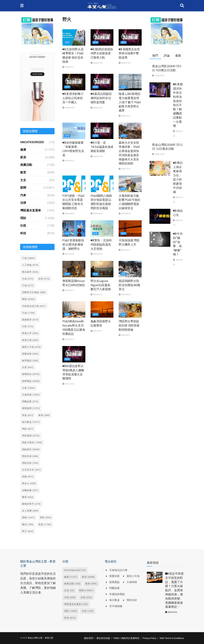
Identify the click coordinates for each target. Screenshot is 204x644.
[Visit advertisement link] (37, 31)
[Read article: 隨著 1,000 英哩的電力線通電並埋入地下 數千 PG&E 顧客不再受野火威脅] (130, 82)
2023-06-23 (68, 254)
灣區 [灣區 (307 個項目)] (28, 429)
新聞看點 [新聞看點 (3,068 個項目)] (31, 381)
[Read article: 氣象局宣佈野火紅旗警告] (102, 309)
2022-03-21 (125, 335)
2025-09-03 (171, 612)
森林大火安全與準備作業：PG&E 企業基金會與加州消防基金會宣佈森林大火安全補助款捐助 (129, 153)
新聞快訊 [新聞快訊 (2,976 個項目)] (31, 374)
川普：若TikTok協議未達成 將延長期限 (102, 147)
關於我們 (89, 638)
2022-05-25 (97, 254)
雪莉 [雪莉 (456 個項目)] (46, 517)
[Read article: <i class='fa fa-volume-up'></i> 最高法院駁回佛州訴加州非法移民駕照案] (102, 82)
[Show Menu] (22, 6)
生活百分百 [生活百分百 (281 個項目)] (31, 470)
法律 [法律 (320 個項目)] (86, 597)
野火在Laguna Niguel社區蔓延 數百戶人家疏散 (101, 285)
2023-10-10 (125, 169)
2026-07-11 (68, 67)
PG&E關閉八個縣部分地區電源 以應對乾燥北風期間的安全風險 (101, 202)
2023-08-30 (68, 214)
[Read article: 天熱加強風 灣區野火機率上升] (130, 228)
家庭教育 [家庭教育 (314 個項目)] (30, 320)
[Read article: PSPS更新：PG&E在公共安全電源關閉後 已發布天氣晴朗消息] (74, 184)
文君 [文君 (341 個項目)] (28, 367)
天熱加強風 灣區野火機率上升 (129, 242)
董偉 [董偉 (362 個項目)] (28, 497)
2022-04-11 (97, 331)
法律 (23, 203)
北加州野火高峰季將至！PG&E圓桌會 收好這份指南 (73, 55)
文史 (23, 180)
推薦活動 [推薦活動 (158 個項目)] (72, 584)
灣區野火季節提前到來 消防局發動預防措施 (129, 325)
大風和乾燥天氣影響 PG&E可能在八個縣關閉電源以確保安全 (130, 202)
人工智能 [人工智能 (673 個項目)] (30, 265)
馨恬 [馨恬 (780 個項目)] (28, 524)
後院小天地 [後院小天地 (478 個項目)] (31, 347)
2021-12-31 (68, 384)
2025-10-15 (125, 116)
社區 (23, 226)
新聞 (67, 42)
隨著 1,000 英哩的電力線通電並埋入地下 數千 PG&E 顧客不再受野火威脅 (130, 102)
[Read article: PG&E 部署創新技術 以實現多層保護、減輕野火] (74, 228)
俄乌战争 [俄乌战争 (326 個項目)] (30, 272)
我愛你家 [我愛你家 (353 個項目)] (30, 354)
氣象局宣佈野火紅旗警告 (101, 323)
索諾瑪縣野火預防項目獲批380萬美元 (129, 285)
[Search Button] (182, 6)
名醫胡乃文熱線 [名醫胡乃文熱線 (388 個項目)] (34, 292)
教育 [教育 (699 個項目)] (91, 584)
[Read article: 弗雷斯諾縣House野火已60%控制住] (74, 269)
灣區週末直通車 (31, 210)
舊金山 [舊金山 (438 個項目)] (29, 483)
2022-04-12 (68, 339)
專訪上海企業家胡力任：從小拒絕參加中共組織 (178, 177)
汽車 (23, 195)
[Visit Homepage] (102, 6)
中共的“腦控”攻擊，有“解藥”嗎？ (178, 244)
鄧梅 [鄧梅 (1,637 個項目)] (28, 517)
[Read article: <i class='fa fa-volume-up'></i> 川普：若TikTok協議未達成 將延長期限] (102, 131)
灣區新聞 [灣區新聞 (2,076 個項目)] (31, 436)
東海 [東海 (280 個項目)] (44, 415)
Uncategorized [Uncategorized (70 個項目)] (75, 570)
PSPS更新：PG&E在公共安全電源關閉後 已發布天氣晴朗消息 (73, 202)
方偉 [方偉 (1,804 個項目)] (28, 388)
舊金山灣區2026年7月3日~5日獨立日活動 (167, 68)
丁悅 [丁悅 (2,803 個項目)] (28, 258)
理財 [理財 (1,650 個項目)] (71, 611)
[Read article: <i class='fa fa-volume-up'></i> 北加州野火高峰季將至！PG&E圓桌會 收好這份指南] (74, 37)
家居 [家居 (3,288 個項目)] (88, 577)
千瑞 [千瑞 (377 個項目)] (28, 286)
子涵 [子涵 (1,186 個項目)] (28, 313)
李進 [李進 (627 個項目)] (28, 415)
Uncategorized (32, 142)
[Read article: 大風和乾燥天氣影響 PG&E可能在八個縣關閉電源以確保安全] (130, 184)
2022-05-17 (125, 250)
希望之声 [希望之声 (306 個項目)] (30, 333)
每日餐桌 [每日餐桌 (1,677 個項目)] (31, 422)
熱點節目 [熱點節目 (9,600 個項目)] (31, 449)
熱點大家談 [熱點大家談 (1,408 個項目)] (32, 442)
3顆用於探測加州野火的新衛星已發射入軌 (102, 53)
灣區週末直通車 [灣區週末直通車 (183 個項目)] (76, 604)
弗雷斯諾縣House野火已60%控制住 (74, 283)
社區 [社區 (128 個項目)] (88, 611)
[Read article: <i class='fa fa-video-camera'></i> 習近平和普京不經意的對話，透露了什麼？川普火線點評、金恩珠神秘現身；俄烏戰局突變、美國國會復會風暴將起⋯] (155, 577)
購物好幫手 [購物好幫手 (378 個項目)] (31, 504)
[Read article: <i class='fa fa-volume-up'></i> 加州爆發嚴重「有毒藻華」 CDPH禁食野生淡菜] (74, 131)
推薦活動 (26, 165)
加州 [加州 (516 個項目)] (44, 279)
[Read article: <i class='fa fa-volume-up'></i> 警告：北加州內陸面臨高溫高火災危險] (102, 228)
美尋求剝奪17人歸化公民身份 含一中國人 (73, 98)
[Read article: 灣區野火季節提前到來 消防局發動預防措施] (130, 309)
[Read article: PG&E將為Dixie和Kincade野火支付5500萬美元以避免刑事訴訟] (74, 309)
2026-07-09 (97, 63)
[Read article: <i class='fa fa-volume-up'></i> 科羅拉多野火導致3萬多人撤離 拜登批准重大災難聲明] (74, 354)
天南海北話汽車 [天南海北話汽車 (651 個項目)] (34, 306)
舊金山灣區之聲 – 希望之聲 (40, 638)
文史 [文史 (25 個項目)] (69, 590)
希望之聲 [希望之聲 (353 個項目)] (30, 340)
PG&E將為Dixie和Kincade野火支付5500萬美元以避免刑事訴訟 (74, 327)
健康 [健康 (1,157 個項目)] (71, 577)
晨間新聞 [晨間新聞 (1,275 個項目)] (31, 408)
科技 (23, 233)
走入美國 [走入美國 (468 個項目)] (30, 511)
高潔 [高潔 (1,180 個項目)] (45, 524)
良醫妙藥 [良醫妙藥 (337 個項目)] (30, 490)
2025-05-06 (97, 156)
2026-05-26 (97, 108)
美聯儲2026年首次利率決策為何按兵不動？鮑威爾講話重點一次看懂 (178, 105)
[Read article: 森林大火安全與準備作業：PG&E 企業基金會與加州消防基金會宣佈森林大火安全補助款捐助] (130, 131)
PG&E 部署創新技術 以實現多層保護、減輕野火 (73, 245)
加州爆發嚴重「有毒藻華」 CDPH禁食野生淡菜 (73, 149)
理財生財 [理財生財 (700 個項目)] (30, 463)
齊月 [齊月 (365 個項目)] (28, 531)
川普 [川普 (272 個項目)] (28, 326)
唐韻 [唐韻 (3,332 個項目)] (28, 299)
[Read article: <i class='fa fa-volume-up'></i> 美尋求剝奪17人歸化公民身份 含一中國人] (74, 82)
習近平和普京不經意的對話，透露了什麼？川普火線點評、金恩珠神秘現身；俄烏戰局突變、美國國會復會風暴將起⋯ (174, 590)
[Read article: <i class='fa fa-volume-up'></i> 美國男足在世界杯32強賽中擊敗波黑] (130, 37)
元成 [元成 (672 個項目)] (28, 279)
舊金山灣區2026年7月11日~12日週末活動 (167, 147)
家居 (23, 157)
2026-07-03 (125, 63)
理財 (23, 218)
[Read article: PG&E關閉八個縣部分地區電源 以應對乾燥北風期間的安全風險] (102, 184)
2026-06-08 (68, 108)
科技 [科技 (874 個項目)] (70, 618)
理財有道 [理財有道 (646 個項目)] (30, 456)
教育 (23, 172)
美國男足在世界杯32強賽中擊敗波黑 (129, 53)
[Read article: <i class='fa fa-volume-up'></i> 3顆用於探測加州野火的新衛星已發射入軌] (102, 37)
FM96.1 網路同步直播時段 (126, 638)
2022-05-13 (68, 290)
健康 (23, 150)
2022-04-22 (125, 295)
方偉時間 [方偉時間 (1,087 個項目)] (31, 395)
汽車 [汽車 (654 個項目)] (70, 597)
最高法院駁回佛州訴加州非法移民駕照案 (101, 98)
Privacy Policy (149, 638)
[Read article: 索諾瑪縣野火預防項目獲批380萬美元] (130, 269)
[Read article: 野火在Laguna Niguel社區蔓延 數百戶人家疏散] (102, 269)
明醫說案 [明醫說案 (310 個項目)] (30, 401)
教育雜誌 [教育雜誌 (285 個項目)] (30, 361)
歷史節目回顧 (103, 638)
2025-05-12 (68, 161)
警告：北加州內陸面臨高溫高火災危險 (101, 245)
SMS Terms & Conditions (172, 638)
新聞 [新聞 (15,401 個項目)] (86, 590)
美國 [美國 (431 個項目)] (28, 477)
